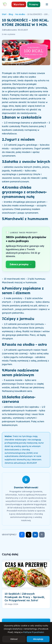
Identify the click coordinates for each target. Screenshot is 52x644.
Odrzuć (14, 639)
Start (4, 14)
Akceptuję (38, 639)
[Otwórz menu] (47, 4)
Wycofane (19, 4)
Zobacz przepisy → (21, 264)
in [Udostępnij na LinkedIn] (35, 535)
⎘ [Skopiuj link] (42, 535)
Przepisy (34, 4)
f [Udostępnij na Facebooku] (22, 534)
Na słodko (20, 14)
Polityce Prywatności (34, 632)
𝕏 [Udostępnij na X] (28, 535)
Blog (11, 14)
